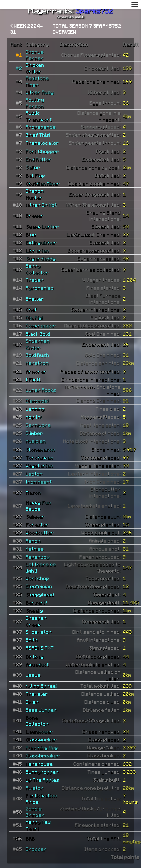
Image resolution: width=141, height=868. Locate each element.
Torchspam (39, 457)
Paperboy (38, 557)
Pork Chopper (43, 151)
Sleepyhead (40, 594)
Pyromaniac (40, 288)
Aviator (35, 788)
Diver (32, 702)
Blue (31, 234)
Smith (32, 640)
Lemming (35, 409)
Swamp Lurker (43, 226)
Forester (37, 524)
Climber (35, 433)
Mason (33, 492)
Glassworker (41, 739)
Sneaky (35, 610)
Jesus (33, 675)
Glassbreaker (43, 755)
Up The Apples (43, 780)
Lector (34, 474)
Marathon (37, 363)
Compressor (41, 325)
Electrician (39, 586)
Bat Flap (36, 175)
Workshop (38, 578)
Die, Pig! (34, 317)
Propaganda (41, 127)
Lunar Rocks (41, 390)
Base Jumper (41, 710)
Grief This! (38, 135)
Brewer (35, 215)
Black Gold (38, 334)
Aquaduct (37, 664)
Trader (35, 280)
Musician (36, 441)
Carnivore (38, 425)
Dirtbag (35, 656)
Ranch (33, 541)
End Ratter (39, 159)
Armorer (36, 371)
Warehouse (39, 764)
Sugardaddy (41, 258)
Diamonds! (37, 400)
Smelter (35, 299)
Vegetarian (39, 465)
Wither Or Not (41, 205)
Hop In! (34, 417)
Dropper (36, 849)
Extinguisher (41, 242)
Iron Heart (39, 482)
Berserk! (37, 602)
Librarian (37, 250)
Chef (32, 309)
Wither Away (40, 92)
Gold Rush (38, 355)
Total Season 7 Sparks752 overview (87, 29)
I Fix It (33, 379)
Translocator (43, 143)
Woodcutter (40, 532)
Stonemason (40, 449)
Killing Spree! (41, 686)
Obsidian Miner (43, 183)
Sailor (33, 167)
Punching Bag (42, 747)
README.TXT (40, 648)
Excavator (39, 632)
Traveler (37, 694)
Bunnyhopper (42, 772)
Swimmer (35, 516)
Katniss (35, 549)
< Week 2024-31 (27, 29)
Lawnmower (39, 731)
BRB (30, 838)
